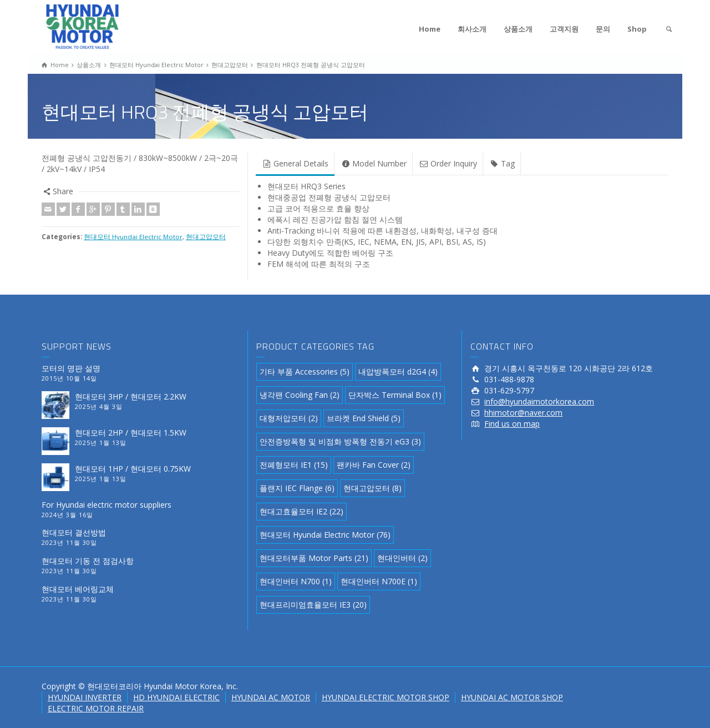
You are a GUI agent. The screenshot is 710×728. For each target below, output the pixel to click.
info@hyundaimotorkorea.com (539, 401)
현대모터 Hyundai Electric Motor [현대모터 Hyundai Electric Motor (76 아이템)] (325, 535)
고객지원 (564, 29)
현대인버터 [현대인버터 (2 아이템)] (402, 558)
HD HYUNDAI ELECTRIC (176, 697)
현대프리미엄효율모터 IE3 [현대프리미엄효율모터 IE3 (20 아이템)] (313, 605)
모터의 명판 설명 (71, 368)
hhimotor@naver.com (523, 413)
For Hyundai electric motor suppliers (106, 505)
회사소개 (472, 29)
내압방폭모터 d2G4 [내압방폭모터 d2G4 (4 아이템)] (398, 371)
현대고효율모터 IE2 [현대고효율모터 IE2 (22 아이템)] (301, 511)
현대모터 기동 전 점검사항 (88, 561)
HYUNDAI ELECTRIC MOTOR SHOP (386, 697)
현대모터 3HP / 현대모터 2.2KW (131, 396)
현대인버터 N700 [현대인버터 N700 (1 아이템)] (296, 581)
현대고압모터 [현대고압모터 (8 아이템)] (372, 488)
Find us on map (512, 424)
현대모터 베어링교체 (78, 589)
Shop (637, 29)
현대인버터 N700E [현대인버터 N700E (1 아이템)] (379, 581)
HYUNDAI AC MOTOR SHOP (512, 697)
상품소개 (518, 29)
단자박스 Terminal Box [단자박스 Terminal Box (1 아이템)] (395, 395)
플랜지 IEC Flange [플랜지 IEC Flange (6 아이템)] (297, 488)
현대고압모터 (206, 237)
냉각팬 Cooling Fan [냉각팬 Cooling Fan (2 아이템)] (300, 395)
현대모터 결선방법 (74, 532)
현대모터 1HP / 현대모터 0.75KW (133, 469)
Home (430, 29)
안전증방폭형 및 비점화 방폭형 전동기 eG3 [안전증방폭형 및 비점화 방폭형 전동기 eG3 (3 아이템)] (340, 441)
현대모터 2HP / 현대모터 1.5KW (131, 433)
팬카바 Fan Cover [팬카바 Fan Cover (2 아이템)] (374, 465)
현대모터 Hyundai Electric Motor (133, 237)
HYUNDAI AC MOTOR (271, 697)
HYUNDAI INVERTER (85, 697)
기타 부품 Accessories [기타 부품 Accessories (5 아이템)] (305, 371)
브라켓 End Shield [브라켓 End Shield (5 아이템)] (364, 418)
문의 (603, 29)
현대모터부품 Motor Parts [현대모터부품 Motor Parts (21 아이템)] (314, 558)
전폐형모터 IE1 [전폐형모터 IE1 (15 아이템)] (294, 465)
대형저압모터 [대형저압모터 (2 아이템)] (289, 418)
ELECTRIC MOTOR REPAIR (96, 708)
